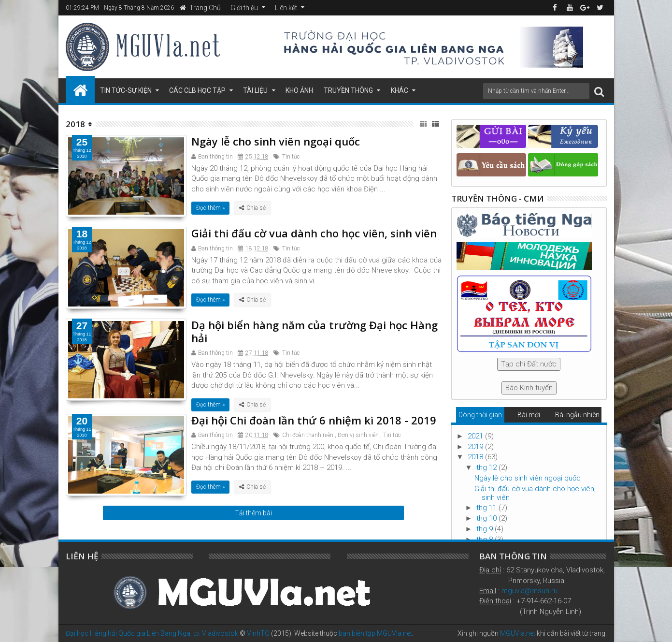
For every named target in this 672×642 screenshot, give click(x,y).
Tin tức (291, 157)
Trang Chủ (200, 8)
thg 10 (487, 518)
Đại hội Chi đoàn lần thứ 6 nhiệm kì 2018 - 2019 (314, 420)
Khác (400, 90)
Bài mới (529, 415)
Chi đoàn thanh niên (308, 435)
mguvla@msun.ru (529, 591)
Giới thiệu (244, 8)
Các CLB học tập (197, 90)
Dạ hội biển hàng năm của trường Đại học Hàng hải (315, 331)
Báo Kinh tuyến (529, 388)
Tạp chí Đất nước (529, 364)
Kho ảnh (299, 90)
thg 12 (487, 467)
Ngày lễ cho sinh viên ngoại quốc (276, 141)
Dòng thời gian (480, 415)
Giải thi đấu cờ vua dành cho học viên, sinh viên (314, 233)
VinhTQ (258, 633)
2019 (476, 447)
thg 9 (486, 529)
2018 (476, 457)
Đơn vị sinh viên (358, 435)
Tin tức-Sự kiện (126, 90)
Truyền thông (348, 90)
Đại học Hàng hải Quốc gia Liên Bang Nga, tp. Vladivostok (152, 633)
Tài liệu (255, 90)
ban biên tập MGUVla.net (375, 633)
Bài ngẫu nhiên (577, 415)
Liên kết (286, 8)
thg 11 (487, 508)
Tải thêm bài (253, 513)
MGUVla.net (518, 633)
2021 (476, 436)
